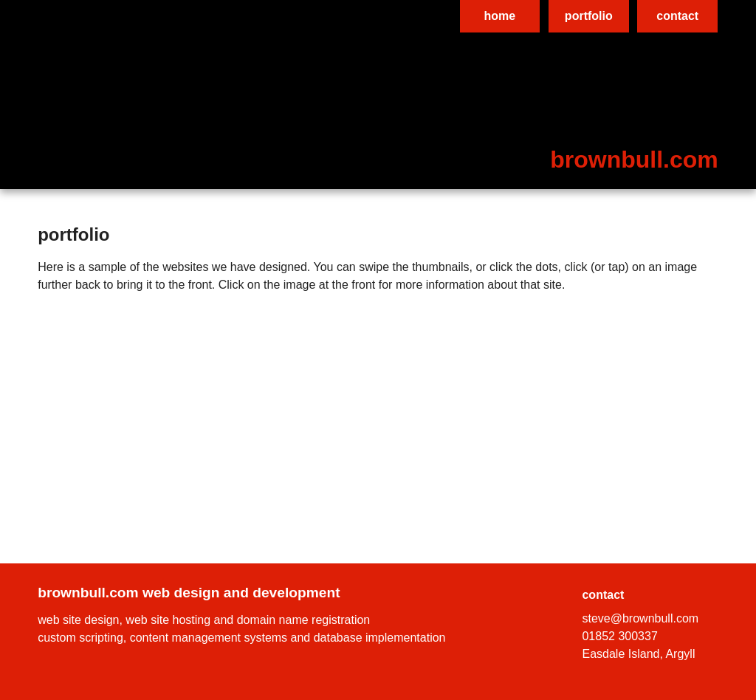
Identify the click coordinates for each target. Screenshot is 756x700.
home (500, 16)
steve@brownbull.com (640, 618)
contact (677, 16)
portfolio (589, 16)
